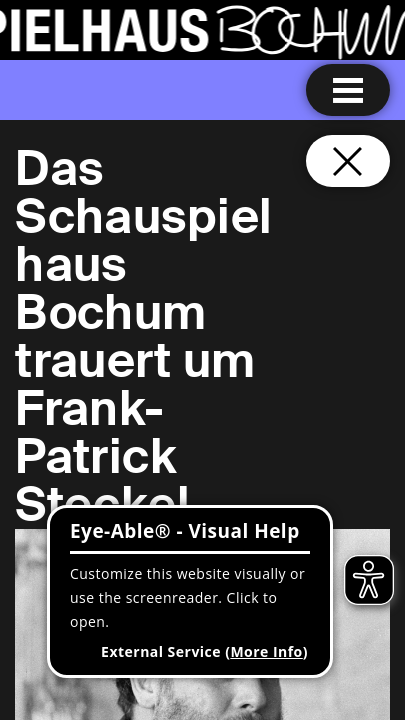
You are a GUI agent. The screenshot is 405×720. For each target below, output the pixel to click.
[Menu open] (348, 90)
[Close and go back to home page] (348, 161)
